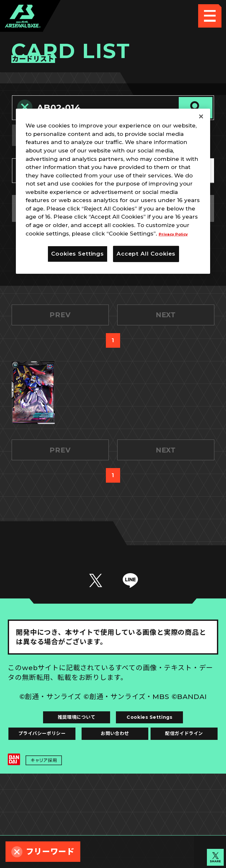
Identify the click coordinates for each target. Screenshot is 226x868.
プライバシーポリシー (60, 794)
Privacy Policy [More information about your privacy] (179, 233)
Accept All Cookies (146, 254)
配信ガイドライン (113, 818)
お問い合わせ (166, 794)
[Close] (201, 116)
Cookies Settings (166, 770)
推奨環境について (60, 770)
